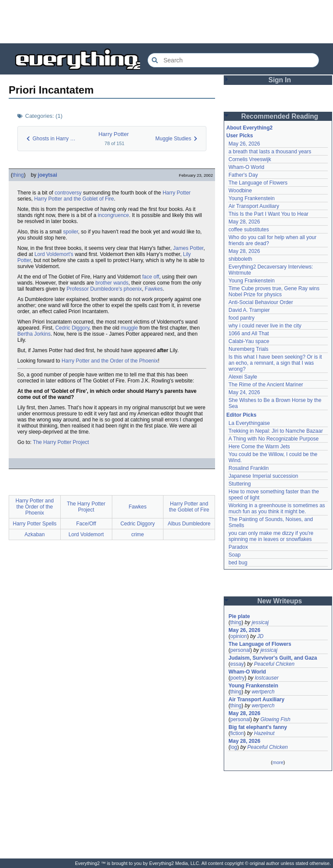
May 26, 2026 (244, 144)
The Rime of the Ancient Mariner (266, 385)
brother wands (112, 283)
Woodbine (240, 191)
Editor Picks (241, 415)
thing (18, 175)
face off (151, 277)
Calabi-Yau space (249, 341)
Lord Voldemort (86, 534)
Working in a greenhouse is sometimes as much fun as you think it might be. (277, 508)
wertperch (263, 692)
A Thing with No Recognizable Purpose (274, 439)
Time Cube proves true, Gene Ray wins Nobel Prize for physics (275, 291)
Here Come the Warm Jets (259, 447)
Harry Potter (114, 134)
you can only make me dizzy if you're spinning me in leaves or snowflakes (272, 536)
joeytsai (47, 175)
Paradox (238, 547)
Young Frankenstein (251, 198)
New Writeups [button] (280, 601)
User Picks (240, 136)
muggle (129, 328)
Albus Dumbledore (189, 524)
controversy (68, 193)
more (278, 762)
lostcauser (267, 678)
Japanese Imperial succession (263, 476)
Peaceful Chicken (274, 664)
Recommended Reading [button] (280, 116)
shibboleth (240, 259)
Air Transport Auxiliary (254, 206)
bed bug (238, 563)
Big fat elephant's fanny (258, 727)
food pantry (242, 318)
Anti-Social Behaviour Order (261, 302)
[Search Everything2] (233, 60)
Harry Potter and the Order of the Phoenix (110, 361)
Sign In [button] (280, 80)
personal (240, 650)
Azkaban (35, 534)
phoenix (133, 289)
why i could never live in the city (265, 326)
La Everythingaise (249, 423)
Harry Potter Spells (35, 524)
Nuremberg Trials (248, 349)
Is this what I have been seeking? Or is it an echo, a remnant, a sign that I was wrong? (276, 363)
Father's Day (243, 175)
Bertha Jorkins (34, 334)
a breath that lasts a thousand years (270, 152)
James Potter (188, 248)
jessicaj (260, 622)
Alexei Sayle (243, 377)
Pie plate (239, 616)
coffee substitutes (249, 230)
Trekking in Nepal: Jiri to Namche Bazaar (276, 431)
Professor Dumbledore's (94, 289)
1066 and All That (249, 334)
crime (138, 534)
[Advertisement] (166, 22)
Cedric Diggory (72, 328)
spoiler (70, 232)
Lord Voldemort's (54, 254)
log (234, 747)
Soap (235, 555)
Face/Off (86, 524)
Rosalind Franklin (249, 468)
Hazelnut (264, 733)
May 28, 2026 (244, 222)
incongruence (113, 215)
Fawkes (154, 289)
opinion (239, 636)
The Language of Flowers (258, 183)
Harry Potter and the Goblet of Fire (74, 199)
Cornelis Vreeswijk (250, 159)
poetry (237, 678)
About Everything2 (250, 128)
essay (237, 664)
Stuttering (240, 484)
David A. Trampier (249, 310)
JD (260, 636)
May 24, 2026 (244, 392)
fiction (237, 733)
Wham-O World (246, 167)
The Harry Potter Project (61, 442)
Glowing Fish (275, 719)
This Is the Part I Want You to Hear (268, 214)
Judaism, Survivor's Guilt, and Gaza (273, 658)
